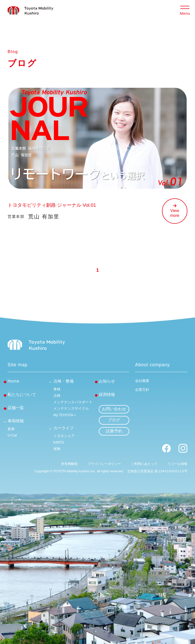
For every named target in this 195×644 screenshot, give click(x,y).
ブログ (114, 420)
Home (13, 381)
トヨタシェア (64, 436)
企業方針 (142, 390)
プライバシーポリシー (104, 464)
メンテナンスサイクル (71, 408)
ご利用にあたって (144, 464)
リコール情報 (177, 464)
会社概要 (142, 381)
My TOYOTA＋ (65, 415)
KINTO (59, 442)
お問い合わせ (114, 409)
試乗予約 (114, 431)
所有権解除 (69, 464)
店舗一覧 (16, 408)
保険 (57, 449)
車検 (57, 389)
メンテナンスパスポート (73, 402)
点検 (57, 395)
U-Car (12, 435)
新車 (11, 429)
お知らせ (107, 381)
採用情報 (107, 395)
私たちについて (22, 395)
